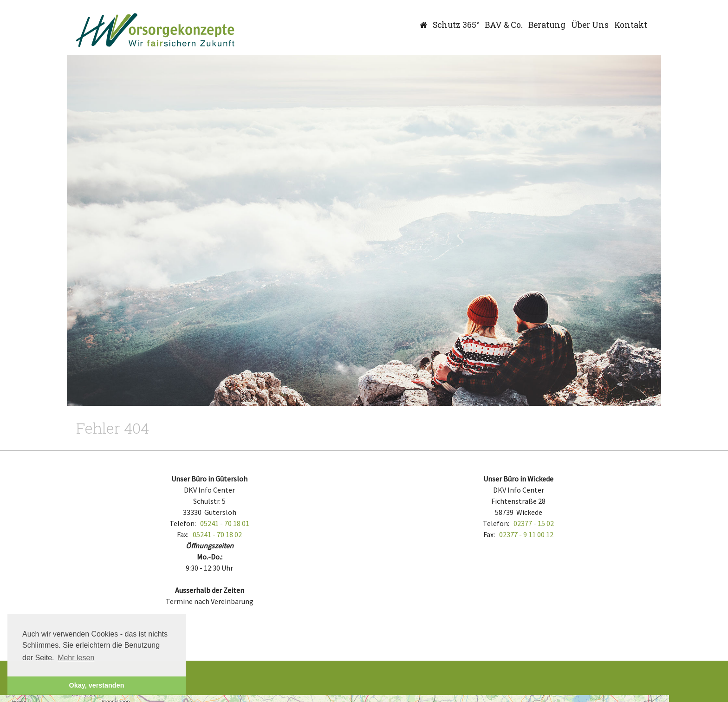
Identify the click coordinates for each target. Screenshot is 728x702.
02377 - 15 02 (534, 523)
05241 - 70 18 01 (225, 523)
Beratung (547, 25)
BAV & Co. (504, 25)
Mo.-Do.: (210, 557)
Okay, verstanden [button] (97, 685)
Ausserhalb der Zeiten (210, 590)
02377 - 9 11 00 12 (526, 534)
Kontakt (631, 25)
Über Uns (590, 25)
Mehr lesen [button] (76, 658)
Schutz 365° (456, 25)
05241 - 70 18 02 (217, 534)
